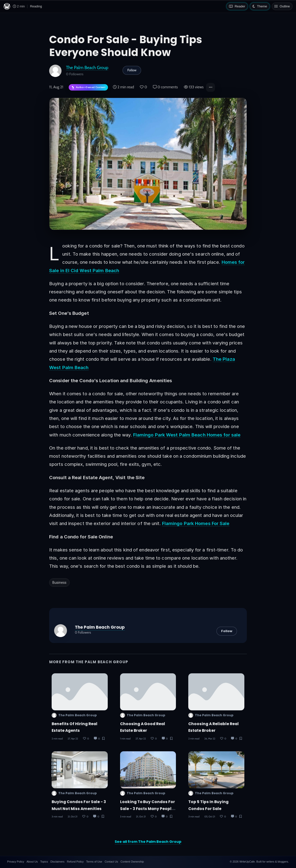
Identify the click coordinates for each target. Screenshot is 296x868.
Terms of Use (94, 862)
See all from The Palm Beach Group (148, 842)
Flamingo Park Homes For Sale (196, 523)
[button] (211, 87)
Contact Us (111, 862)
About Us (32, 862)
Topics (44, 862)
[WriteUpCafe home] (7, 6)
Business (59, 583)
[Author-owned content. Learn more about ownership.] (88, 87)
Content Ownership (132, 862)
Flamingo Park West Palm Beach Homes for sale (187, 435)
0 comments (165, 87)
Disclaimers (57, 862)
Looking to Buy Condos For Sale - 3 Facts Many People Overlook (148, 809)
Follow (132, 70)
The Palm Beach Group (87, 67)
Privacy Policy (16, 862)
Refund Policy (75, 862)
